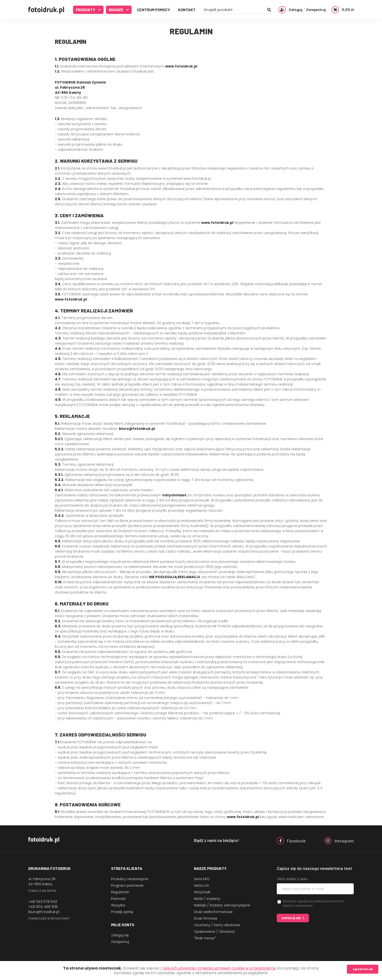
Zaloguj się (120, 935)
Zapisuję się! (291, 918)
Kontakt (187, 10)
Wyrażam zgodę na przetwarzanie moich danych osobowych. (313, 903)
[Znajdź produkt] (237, 10)
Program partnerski (127, 886)
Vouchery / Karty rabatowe (217, 925)
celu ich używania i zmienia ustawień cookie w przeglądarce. (220, 968)
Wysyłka (118, 905)
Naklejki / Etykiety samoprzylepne (222, 905)
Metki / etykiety (207, 899)
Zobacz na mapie (42, 891)
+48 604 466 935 (43, 907)
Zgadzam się (363, 969)
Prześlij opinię (122, 912)
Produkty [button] (86, 10)
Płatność (119, 899)
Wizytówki (202, 892)
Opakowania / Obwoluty (215, 932)
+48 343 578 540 (43, 902)
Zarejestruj (120, 942)
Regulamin (120, 892)
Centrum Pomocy (153, 10)
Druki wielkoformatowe (213, 912)
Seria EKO (202, 879)
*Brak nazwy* (205, 938)
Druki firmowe (206, 918)
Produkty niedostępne (130, 879)
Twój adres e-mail (292, 879)
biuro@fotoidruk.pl (44, 912)
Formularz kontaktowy (49, 919)
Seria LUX (201, 886)
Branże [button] (116, 10)
